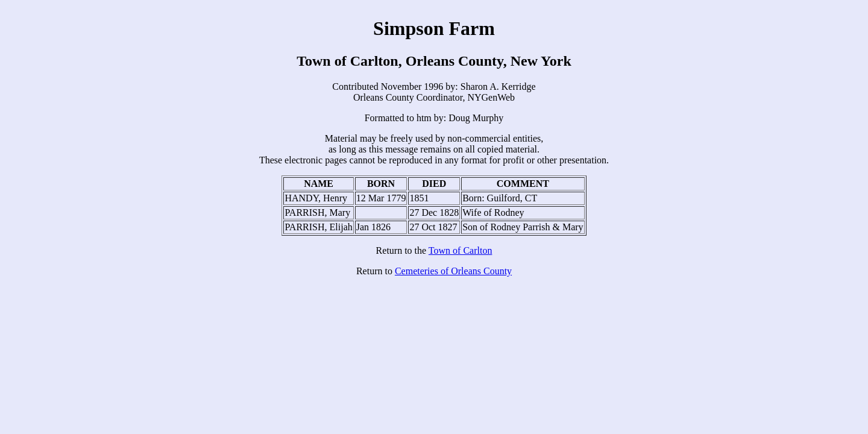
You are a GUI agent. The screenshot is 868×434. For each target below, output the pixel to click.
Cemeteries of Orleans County (453, 271)
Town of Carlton (461, 250)
